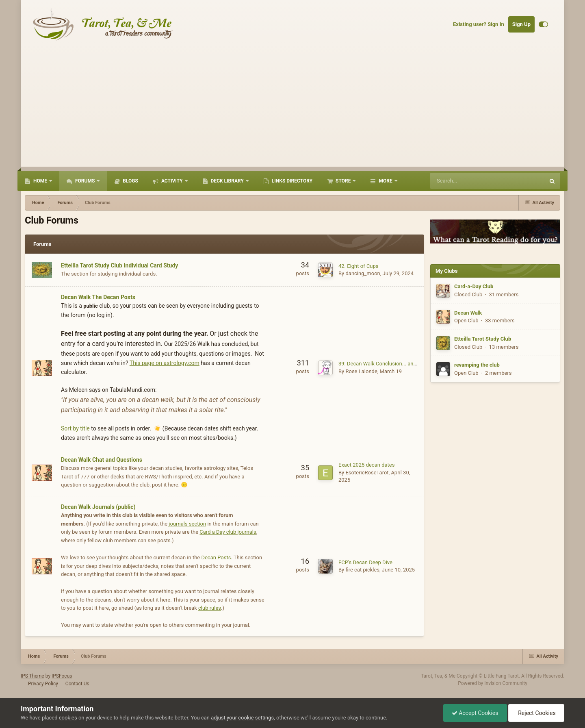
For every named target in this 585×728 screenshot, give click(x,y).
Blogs (130, 181)
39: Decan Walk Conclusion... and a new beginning (397, 364)
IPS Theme (32, 676)
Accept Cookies (475, 713)
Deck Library (227, 181)
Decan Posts (216, 557)
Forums (85, 181)
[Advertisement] (292, 110)
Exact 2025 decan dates (366, 465)
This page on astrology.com (165, 363)
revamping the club (477, 365)
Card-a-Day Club (474, 286)
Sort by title (75, 428)
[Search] (472, 181)
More (385, 181)
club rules (210, 608)
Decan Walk (468, 313)
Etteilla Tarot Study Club (483, 339)
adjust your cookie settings (242, 718)
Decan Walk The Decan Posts (98, 297)
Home (40, 181)
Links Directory (291, 181)
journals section (187, 524)
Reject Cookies (536, 713)
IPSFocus (62, 676)
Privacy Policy (43, 684)
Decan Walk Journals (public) (98, 507)
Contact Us (77, 684)
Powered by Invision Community (493, 683)
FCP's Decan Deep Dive (365, 562)
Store (343, 181)
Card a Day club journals (228, 532)
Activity (172, 181)
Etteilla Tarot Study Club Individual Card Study (119, 265)
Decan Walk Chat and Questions (102, 460)
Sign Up (521, 24)
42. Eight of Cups (359, 266)
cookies (68, 718)
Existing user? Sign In (479, 24)
